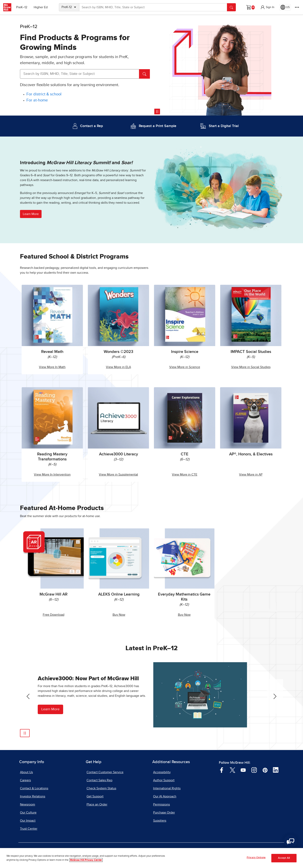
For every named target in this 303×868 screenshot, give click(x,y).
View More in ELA (118, 367)
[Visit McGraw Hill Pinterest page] (265, 770)
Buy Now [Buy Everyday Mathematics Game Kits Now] (184, 615)
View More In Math (52, 367)
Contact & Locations (34, 788)
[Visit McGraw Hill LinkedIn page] (276, 770)
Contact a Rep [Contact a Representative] (91, 126)
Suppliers (160, 821)
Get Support (95, 796)
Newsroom (28, 804)
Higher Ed (41, 7)
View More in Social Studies (251, 367)
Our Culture (28, 813)
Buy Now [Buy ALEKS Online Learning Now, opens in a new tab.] (119, 615)
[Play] (25, 733)
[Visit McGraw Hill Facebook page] (222, 770)
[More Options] (297, 7)
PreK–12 (22, 7)
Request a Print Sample (158, 126)
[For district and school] (44, 94)
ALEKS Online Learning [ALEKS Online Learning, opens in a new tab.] (119, 594)
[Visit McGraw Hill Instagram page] (254, 770)
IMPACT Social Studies (251, 352)
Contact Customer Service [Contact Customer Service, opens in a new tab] (105, 772)
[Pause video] (157, 112)
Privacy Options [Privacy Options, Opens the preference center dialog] (256, 858)
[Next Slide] (275, 696)
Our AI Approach (165, 796)
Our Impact (28, 821)
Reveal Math (52, 352)
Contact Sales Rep (99, 780)
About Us (26, 772)
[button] (267, 7)
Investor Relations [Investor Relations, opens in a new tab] (33, 796)
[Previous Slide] (28, 696)
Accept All (284, 858)
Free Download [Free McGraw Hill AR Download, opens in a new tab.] (54, 615)
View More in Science (185, 367)
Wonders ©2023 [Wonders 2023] (118, 352)
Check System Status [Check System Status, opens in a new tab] (101, 788)
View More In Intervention (52, 475)
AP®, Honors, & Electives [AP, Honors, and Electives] (251, 454)
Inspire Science (185, 352)
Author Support (164, 780)
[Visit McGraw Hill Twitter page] (232, 770)
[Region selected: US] (285, 7)
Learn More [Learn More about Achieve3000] (50, 709)
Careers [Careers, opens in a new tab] (25, 780)
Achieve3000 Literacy (119, 454)
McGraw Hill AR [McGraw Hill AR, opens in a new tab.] (54, 594)
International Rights (167, 788)
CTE (185, 454)
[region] (151, 858)
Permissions (161, 804)
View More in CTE (185, 475)
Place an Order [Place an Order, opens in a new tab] (97, 804)
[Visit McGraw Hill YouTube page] (243, 770)
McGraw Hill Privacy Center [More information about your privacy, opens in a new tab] (86, 860)
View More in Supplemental (118, 475)
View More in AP (251, 475)
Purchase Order (164, 813)
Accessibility (162, 772)
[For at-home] (37, 100)
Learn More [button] (31, 214)
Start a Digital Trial (224, 126)
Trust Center (29, 829)
